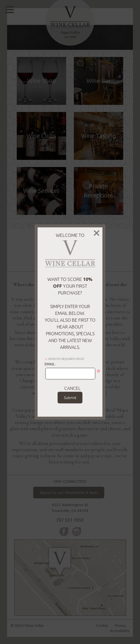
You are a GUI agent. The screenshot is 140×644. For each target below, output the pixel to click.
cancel (72, 388)
